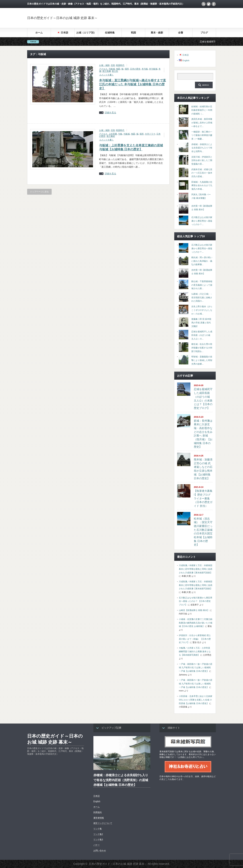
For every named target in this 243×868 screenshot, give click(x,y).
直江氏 (115, 71)
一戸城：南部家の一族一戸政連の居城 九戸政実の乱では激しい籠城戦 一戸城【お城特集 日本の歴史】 (196, 668)
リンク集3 (98, 839)
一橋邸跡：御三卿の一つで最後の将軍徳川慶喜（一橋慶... (202, 135)
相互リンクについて (103, 823)
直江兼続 (111, 136)
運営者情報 (99, 818)
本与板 (145, 69)
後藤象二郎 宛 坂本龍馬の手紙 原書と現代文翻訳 (201, 323)
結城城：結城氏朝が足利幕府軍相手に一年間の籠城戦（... (202, 110)
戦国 (133, 33)
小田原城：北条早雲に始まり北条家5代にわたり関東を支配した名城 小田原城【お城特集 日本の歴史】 (196, 700)
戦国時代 (120, 65)
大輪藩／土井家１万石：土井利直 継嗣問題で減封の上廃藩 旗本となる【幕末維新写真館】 (195, 651)
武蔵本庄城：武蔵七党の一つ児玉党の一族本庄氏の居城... (202, 173)
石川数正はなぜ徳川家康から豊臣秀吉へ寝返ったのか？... (202, 221)
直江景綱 (107, 71)
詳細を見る (110, 113)
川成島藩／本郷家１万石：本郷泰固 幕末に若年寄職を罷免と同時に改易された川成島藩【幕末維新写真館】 (196, 569)
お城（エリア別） (86, 33)
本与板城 (153, 69)
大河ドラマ (150, 134)
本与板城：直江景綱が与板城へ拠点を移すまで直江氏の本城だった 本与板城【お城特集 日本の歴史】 (133, 84)
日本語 (97, 796)
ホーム (39, 33)
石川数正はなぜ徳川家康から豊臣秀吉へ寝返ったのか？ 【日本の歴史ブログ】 (196, 601)
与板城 (112, 69)
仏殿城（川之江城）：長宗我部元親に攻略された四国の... (202, 297)
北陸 (113, 65)
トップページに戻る (39, 192)
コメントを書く (106, 75)
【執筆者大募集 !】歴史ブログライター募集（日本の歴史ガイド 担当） (203, 498)
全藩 (181, 33)
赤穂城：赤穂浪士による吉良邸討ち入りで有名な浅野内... (202, 148)
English (97, 801)
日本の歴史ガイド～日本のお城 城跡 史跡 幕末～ (62, 18)
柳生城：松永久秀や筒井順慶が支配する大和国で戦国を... (202, 348)
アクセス (103, 69)
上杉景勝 (113, 134)
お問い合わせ (100, 851)
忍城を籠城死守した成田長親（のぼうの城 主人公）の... (202, 335)
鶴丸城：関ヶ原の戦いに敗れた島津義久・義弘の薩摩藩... (202, 261)
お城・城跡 (104, 65)
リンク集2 (98, 834)
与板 (120, 134)
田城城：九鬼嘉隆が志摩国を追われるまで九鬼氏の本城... (202, 185)
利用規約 (98, 812)
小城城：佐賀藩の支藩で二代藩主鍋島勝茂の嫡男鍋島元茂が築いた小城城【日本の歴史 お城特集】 (196, 623)
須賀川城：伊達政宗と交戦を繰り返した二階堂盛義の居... (202, 160)
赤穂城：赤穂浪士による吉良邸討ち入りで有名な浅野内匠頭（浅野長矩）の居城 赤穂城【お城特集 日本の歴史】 (121, 780)
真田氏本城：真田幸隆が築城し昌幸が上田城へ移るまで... (202, 123)
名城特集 (110, 33)
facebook (214, 4)
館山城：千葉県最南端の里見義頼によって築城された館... (202, 285)
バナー (97, 845)
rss (204, 4)
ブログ (204, 33)
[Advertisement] (171, 18)
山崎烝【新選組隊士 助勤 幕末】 (194, 610)
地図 (118, 69)
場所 (127, 69)
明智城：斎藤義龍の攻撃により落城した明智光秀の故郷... (202, 360)
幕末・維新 (157, 33)
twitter (209, 4)
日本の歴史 (135, 69)
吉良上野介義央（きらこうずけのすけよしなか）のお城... (202, 310)
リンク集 (98, 829)
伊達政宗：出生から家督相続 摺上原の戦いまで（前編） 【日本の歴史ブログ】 (195, 639)
